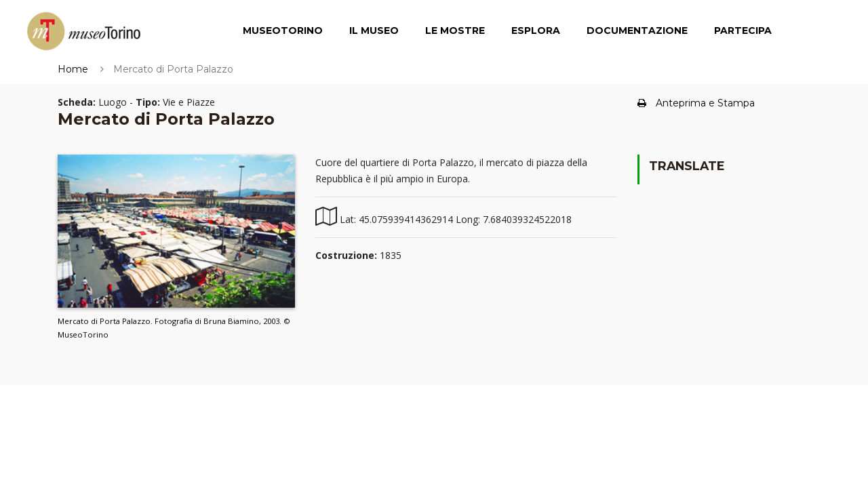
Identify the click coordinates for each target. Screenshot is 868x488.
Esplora (536, 30)
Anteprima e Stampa (696, 103)
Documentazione (637, 30)
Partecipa (743, 30)
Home (73, 69)
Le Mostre (455, 30)
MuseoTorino (283, 30)
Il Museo (374, 30)
